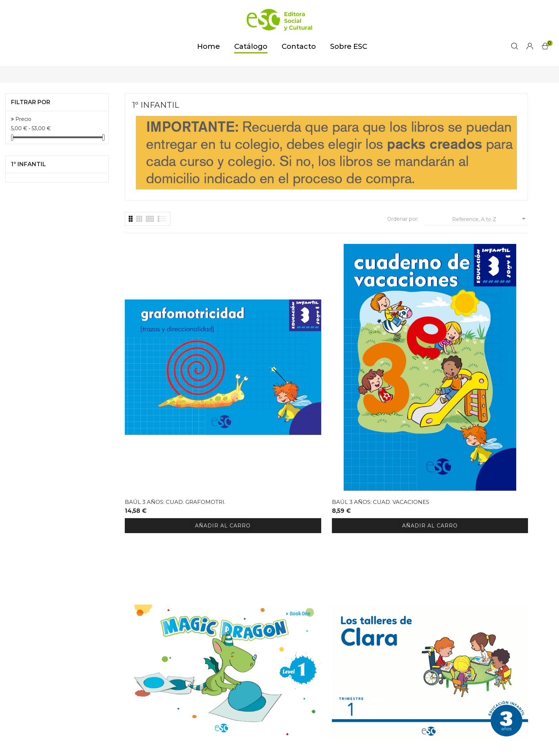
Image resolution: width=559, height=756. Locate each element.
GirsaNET (401, 745)
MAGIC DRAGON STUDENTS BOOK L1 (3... (371, 372)
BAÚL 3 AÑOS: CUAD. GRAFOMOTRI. (154, 372)
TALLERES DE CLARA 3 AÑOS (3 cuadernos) (478, 372)
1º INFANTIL (29, 164)
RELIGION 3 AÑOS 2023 (157, 546)
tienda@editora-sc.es (173, 703)
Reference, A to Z (490, 219)
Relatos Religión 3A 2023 (267, 546)
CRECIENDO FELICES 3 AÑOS (373, 546)
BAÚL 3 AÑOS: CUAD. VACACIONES (258, 372)
